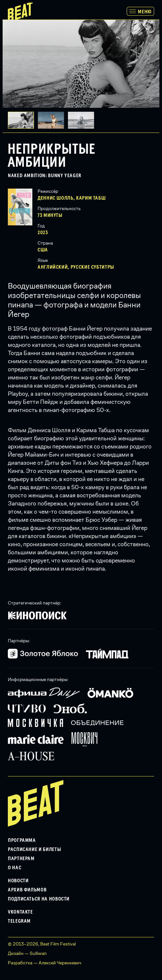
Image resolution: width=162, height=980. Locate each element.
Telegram (19, 921)
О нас (15, 868)
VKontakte (20, 912)
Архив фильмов (27, 890)
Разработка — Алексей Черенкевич (45, 963)
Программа (22, 840)
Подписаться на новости (39, 899)
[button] (53, 120)
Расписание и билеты (34, 849)
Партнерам (21, 859)
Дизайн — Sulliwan (27, 953)
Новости (18, 881)
